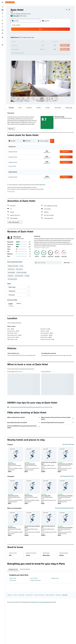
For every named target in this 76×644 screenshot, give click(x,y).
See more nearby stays (68, 444)
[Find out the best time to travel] (3, 30)
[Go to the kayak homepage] (10, 2)
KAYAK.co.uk (10, 595)
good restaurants (19, 276)
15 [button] (21, 42)
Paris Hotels (58, 595)
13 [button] (14, 42)
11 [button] (32, 38)
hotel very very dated (21, 272)
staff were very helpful (13, 266)
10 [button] (28, 38)
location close (11, 269)
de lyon (21, 266)
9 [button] (25, 38)
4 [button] (32, 35)
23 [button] (25, 45)
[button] (3, 2)
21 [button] (18, 45)
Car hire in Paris (34, 578)
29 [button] (21, 49)
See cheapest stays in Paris (67, 476)
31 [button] (28, 49)
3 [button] (28, 35)
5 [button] (36, 35)
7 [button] (18, 38)
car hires (40, 602)
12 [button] (36, 38)
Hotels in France (29, 595)
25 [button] (32, 45)
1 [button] (21, 35)
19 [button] (36, 42)
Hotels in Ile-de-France (39, 595)
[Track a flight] (3, 27)
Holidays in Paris (55, 578)
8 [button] (21, 38)
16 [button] (25, 42)
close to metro (19, 269)
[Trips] (3, 37)
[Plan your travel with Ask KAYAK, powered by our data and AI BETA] (3, 21)
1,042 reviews (23, 16)
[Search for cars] (3, 13)
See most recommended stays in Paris (64, 508)
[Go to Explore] (3, 24)
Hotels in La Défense (50, 595)
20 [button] (14, 45)
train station (11, 276)
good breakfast (11, 272)
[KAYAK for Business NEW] (3, 33)
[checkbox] (15, 305)
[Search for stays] (3, 10)
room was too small (12, 279)
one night (27, 276)
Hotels (15, 595)
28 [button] (18, 49)
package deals (47, 602)
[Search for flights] (3, 7)
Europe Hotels (21, 595)
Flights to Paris (13, 578)
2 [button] (25, 35)
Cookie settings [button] (11, 192)
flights (36, 602)
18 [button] (32, 42)
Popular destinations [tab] (25, 569)
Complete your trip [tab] (13, 569)
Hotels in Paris (13, 580)
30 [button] (25, 49)
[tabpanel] (41, 578)
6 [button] (14, 38)
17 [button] (28, 42)
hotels (33, 602)
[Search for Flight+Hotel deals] (3, 16)
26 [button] (36, 45)
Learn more (42, 185)
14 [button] (18, 42)
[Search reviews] (49, 263)
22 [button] (21, 45)
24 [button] (28, 45)
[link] (47, 151)
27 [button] (14, 49)
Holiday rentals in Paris (36, 580)
